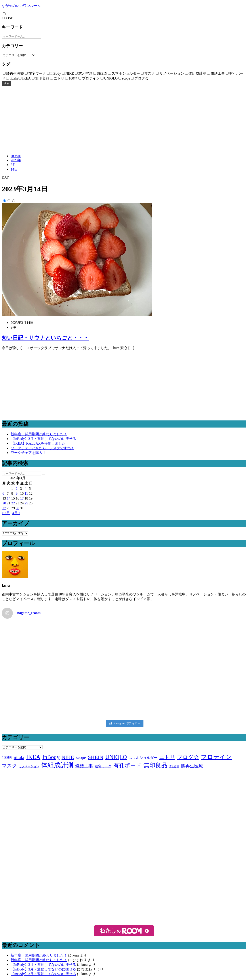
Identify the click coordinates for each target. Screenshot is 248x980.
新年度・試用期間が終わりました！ (39, 434)
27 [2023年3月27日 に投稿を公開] (4, 508)
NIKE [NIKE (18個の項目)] (68, 757)
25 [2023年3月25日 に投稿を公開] (26, 503)
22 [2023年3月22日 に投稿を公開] (13, 503)
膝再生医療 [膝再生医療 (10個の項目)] (192, 766)
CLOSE (7, 18)
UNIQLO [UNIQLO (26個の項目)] (116, 757)
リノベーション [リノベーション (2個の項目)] (29, 766)
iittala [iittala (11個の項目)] (19, 757)
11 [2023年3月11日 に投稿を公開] (26, 493)
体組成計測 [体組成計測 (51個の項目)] (57, 765)
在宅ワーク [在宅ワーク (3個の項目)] (103, 766)
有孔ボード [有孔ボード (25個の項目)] (127, 765)
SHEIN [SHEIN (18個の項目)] (96, 757)
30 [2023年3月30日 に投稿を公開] (17, 508)
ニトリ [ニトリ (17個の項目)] (167, 757)
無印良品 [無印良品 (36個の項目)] (155, 765)
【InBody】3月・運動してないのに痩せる (43, 439)
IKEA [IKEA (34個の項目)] (33, 757)
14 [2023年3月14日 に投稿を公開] (9, 498)
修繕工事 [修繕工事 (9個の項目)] (84, 766)
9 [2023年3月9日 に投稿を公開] (17, 493)
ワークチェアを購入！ (28, 453)
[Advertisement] (124, 119)
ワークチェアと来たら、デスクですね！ (42, 448)
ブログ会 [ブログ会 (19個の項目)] (188, 757)
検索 (6, 83)
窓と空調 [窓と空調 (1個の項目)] (174, 767)
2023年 (16, 160)
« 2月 (6, 513)
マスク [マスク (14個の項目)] (9, 766)
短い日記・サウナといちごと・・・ (45, 338)
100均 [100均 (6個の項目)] (7, 758)
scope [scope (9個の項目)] (81, 757)
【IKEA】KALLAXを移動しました (38, 443)
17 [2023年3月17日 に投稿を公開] (22, 498)
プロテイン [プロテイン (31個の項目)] (216, 757)
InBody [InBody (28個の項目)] (51, 757)
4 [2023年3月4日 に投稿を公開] (25, 489)
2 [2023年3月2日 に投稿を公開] (17, 489)
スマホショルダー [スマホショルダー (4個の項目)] (143, 758)
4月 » (16, 513)
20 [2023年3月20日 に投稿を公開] (4, 503)
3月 (13, 165)
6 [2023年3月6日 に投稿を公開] (3, 493)
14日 (14, 169)
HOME (16, 156)
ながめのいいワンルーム (21, 6)
